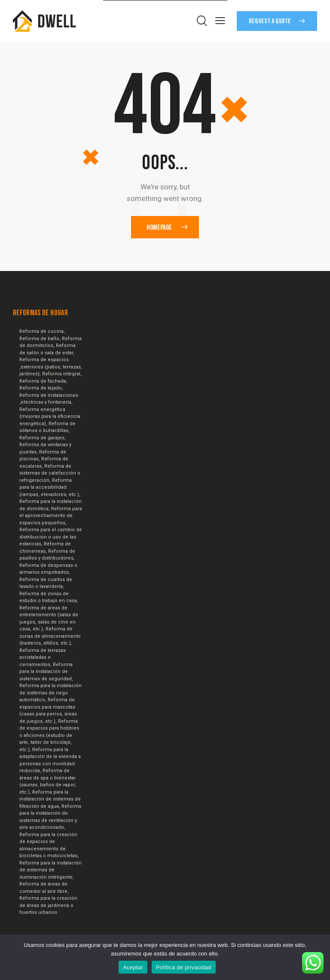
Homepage (159, 227)
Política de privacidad (184, 967)
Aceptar (133, 967)
